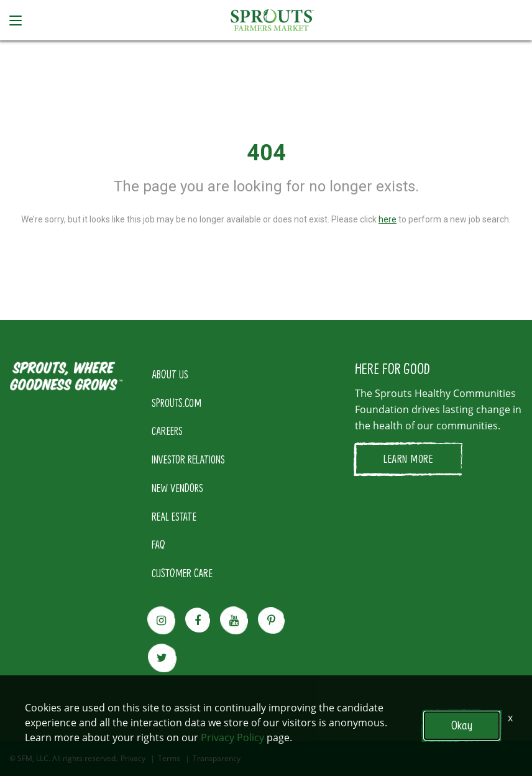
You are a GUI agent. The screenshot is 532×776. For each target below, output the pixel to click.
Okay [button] (462, 725)
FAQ (158, 544)
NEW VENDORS (177, 488)
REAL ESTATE (174, 516)
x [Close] (510, 718)
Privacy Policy (232, 737)
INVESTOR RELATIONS (188, 459)
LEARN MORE (408, 459)
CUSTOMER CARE (182, 573)
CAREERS (167, 431)
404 (266, 153)
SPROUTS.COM (177, 403)
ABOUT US (170, 374)
